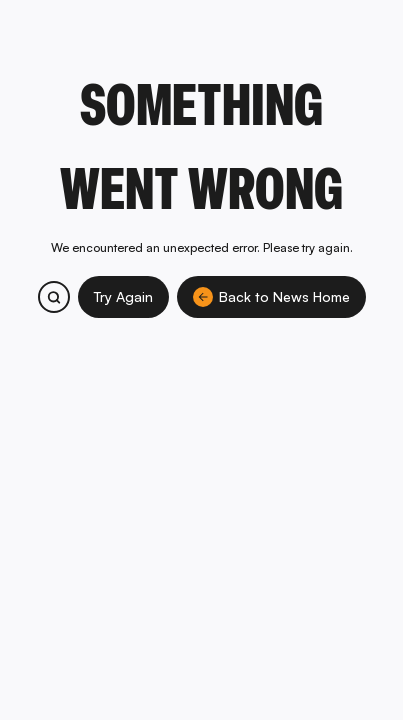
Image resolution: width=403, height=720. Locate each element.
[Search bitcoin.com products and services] (54, 297)
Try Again (123, 296)
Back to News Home (271, 297)
